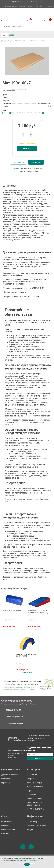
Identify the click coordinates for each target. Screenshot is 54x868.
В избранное (36, 162)
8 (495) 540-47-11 (13, 710)
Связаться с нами (36, 2)
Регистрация (10, 21)
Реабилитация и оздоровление (34, 804)
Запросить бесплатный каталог (17, 739)
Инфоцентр (32, 822)
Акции (30, 830)
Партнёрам (40, 6)
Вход (3, 21)
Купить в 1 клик (18, 162)
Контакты (49, 6)
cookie (16, 859)
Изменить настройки (30, 860)
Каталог (12, 35)
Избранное (29, 21)
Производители (8, 830)
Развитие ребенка (35, 799)
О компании (7, 822)
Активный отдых (35, 783)
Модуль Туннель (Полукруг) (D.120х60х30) (27, 655)
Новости (22, 6)
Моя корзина (48, 21)
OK (27, 864)
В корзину (27, 148)
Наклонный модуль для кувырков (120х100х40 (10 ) (39, 612)
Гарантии (30, 6)
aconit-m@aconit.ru (15, 717)
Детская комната (35, 787)
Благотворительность (37, 826)
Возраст (31, 779)
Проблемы (32, 775)
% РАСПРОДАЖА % (36, 809)
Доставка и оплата (11, 6)
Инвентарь (32, 795)
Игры (29, 791)
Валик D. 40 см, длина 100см (12, 612)
